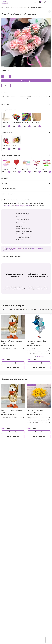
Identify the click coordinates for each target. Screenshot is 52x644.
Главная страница (5, 7)
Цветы (17, 7)
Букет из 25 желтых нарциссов (35, 411)
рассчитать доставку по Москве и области (17, 205)
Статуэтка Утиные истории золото (12, 342)
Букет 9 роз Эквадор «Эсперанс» (35, 7)
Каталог (12, 7)
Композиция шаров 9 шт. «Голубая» (37, 342)
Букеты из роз (23, 7)
